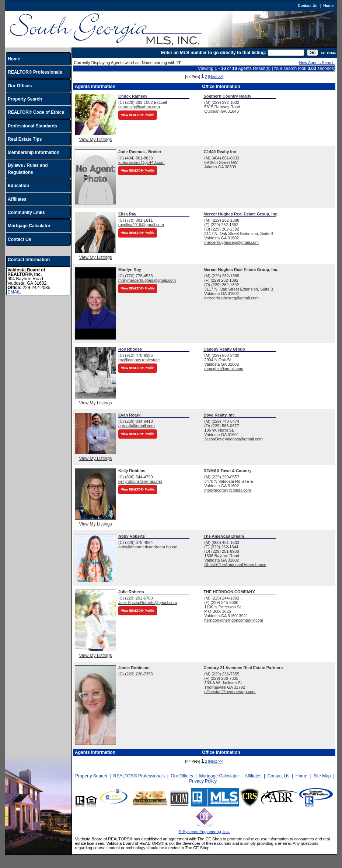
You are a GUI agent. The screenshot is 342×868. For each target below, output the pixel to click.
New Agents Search (317, 63)
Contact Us (308, 6)
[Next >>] (216, 77)
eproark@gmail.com (137, 426)
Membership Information (34, 152)
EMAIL (14, 292)
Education (18, 186)
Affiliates (17, 199)
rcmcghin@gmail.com (224, 369)
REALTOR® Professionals (35, 72)
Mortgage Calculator (29, 226)
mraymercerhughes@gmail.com (147, 280)
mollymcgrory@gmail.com (228, 490)
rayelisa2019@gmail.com (141, 225)
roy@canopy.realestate (139, 360)
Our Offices (20, 86)
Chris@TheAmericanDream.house (235, 565)
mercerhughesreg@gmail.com (231, 242)
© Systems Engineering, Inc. (204, 832)
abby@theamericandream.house (148, 547)
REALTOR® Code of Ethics (36, 112)
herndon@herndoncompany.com (234, 620)
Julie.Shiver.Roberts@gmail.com (148, 602)
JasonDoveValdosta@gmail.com (233, 439)
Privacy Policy (203, 781)
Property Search (25, 99)
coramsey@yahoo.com (139, 107)
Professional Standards (32, 126)
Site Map (322, 776)
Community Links (26, 212)
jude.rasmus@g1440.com (142, 162)
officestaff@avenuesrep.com (230, 692)
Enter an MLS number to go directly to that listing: (214, 53)
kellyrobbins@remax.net (140, 481)
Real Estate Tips (25, 139)
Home (328, 6)
